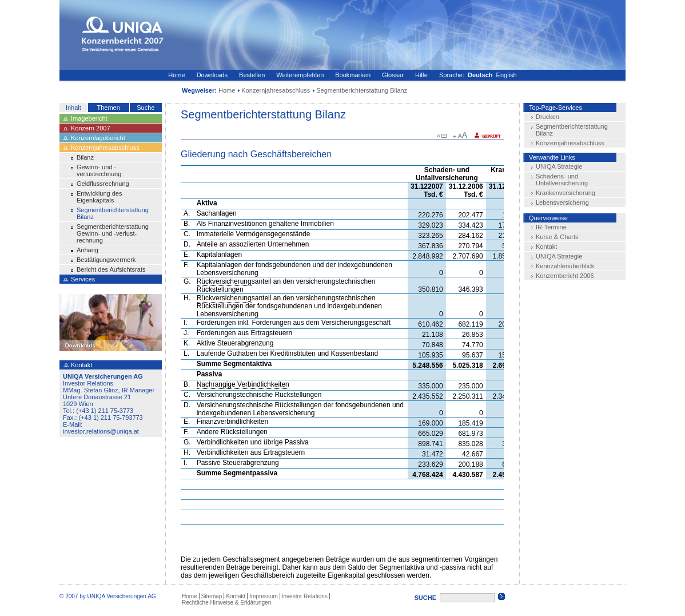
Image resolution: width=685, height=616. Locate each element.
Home (176, 75)
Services (83, 279)
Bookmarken (353, 75)
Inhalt (73, 108)
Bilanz (85, 157)
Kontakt (546, 247)
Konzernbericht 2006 (565, 276)
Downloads (212, 75)
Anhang (87, 250)
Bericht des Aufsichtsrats (111, 269)
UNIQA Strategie (559, 166)
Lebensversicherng (562, 202)
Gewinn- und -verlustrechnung (99, 170)
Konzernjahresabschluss (276, 90)
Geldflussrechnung (103, 184)
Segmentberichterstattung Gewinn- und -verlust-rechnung (113, 233)
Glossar (393, 75)
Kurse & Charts (557, 237)
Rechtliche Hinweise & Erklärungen (226, 603)
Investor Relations (305, 596)
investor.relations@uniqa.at (101, 431)
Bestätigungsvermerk (106, 260)
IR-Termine (551, 227)
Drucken (547, 117)
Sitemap (212, 596)
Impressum (263, 596)
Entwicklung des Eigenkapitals (99, 197)
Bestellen (252, 75)
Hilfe (421, 75)
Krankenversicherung (565, 193)
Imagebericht (89, 118)
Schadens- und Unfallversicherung (562, 180)
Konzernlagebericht (98, 138)
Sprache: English (478, 75)
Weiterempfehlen (300, 75)
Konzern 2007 (91, 128)
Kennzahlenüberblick (565, 266)
